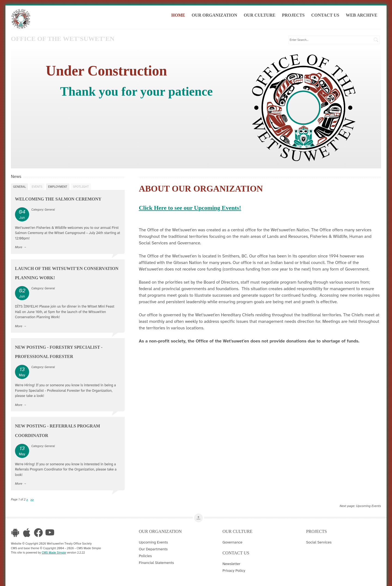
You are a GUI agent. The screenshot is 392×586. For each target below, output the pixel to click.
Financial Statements (156, 562)
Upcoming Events (369, 506)
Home (180, 16)
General (19, 186)
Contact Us (327, 16)
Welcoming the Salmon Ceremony (58, 199)
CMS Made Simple (54, 552)
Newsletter (231, 563)
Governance (232, 542)
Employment (58, 186)
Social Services (319, 542)
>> (32, 499)
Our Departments (153, 549)
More (19, 247)
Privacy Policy (234, 570)
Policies (145, 555)
